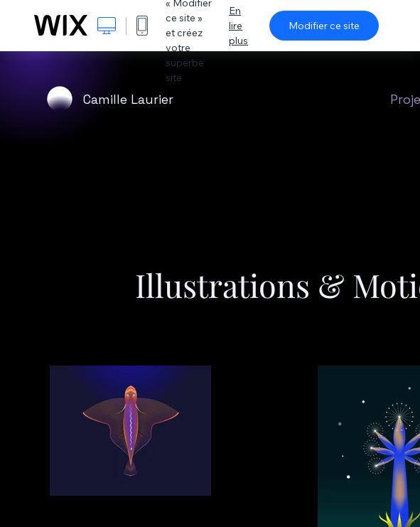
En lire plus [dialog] (238, 26)
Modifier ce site (324, 26)
